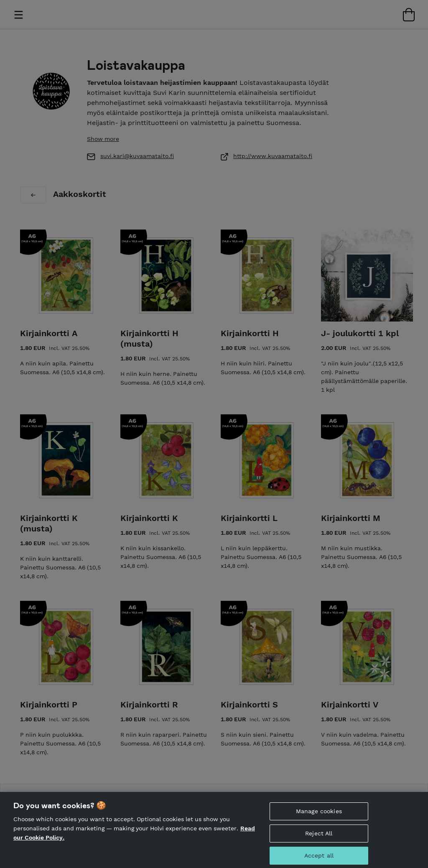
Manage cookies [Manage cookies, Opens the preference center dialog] (319, 819)
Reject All (319, 842)
